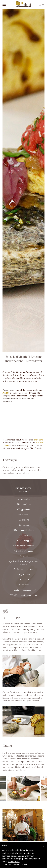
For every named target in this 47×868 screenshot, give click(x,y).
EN (40, 5)
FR (43, 5)
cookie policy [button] (14, 862)
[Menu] (4, 4)
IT (37, 5)
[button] (44, 846)
